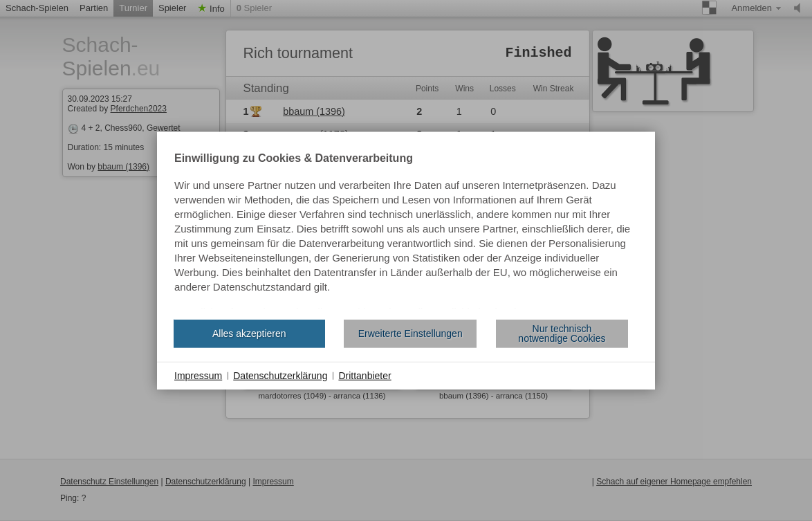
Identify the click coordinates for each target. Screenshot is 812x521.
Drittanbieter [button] (365, 375)
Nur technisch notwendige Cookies (562, 333)
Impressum (198, 375)
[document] (406, 230)
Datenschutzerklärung (280, 375)
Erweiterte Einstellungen (410, 333)
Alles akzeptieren (249, 333)
